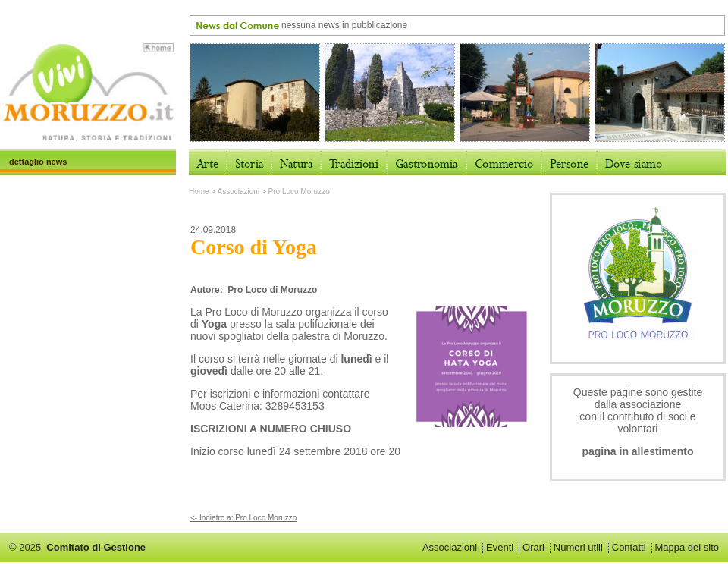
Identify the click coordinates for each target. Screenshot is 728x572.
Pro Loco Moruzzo (299, 192)
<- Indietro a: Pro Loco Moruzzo (243, 518)
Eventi (500, 547)
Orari (533, 547)
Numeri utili (578, 547)
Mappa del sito (687, 547)
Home (199, 192)
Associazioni (239, 192)
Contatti (629, 547)
